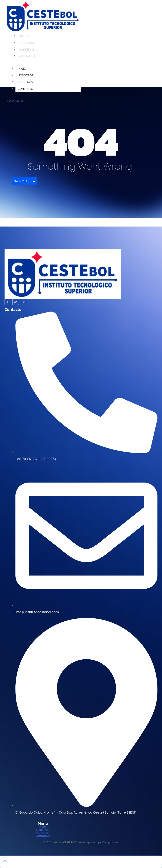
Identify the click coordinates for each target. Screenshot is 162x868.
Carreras (27, 50)
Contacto (27, 56)
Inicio (24, 36)
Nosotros (27, 43)
